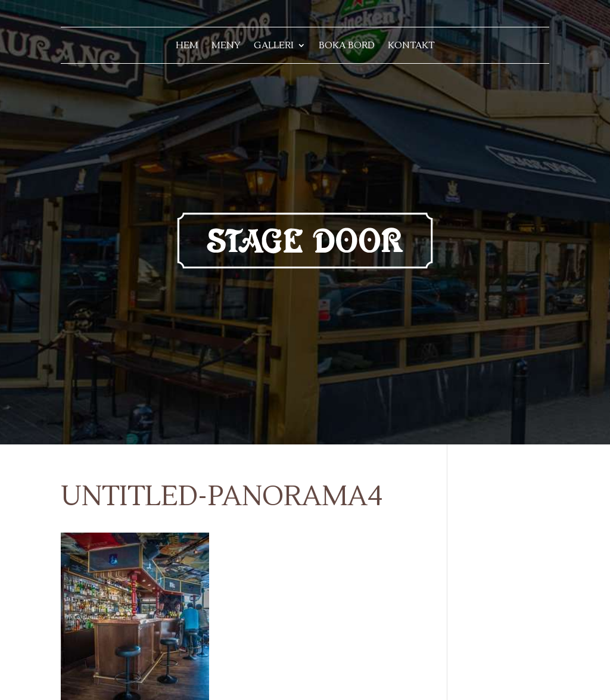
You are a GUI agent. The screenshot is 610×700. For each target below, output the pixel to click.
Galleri (274, 46)
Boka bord (347, 46)
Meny (226, 46)
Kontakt (411, 46)
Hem (187, 46)
